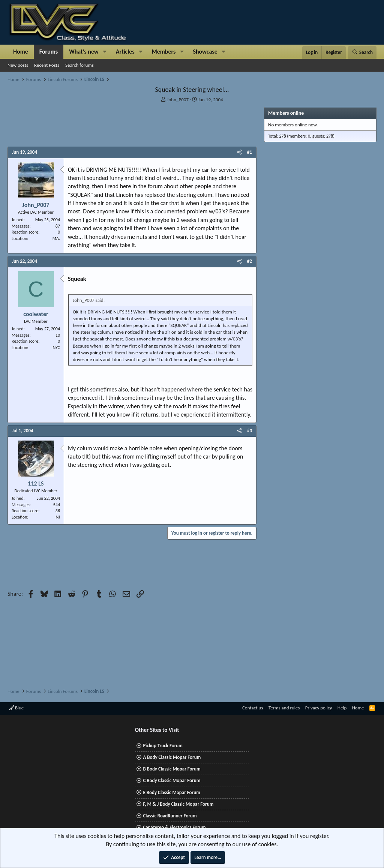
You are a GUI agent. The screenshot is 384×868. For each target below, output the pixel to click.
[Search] (362, 52)
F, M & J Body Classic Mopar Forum (178, 804)
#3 (250, 431)
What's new (84, 52)
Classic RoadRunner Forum (170, 816)
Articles (125, 52)
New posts (18, 65)
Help (342, 708)
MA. (56, 238)
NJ (58, 517)
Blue (16, 708)
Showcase (205, 52)
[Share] (239, 152)
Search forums (79, 65)
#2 (250, 261)
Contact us (253, 708)
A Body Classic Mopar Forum (172, 757)
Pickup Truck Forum (163, 746)
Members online (286, 113)
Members (164, 52)
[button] (105, 52)
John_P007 (178, 100)
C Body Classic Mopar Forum (172, 780)
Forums (49, 52)
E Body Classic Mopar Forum (171, 792)
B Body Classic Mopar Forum (172, 769)
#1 (250, 152)
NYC (56, 348)
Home (21, 52)
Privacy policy (319, 708)
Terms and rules (284, 708)
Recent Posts (47, 65)
